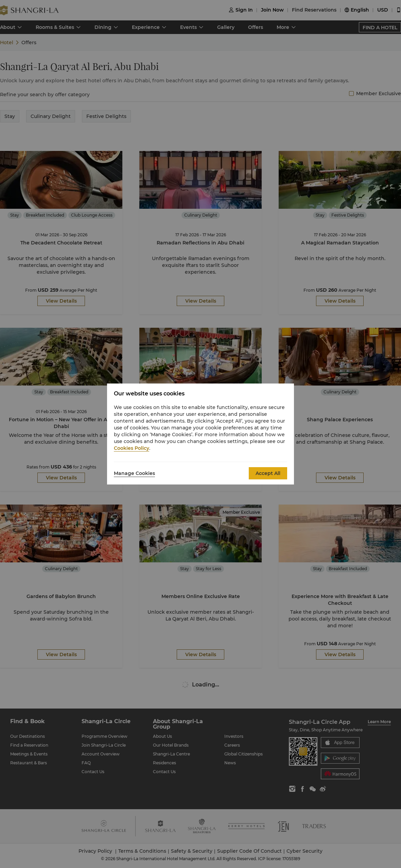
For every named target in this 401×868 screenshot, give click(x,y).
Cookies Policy (132, 448)
